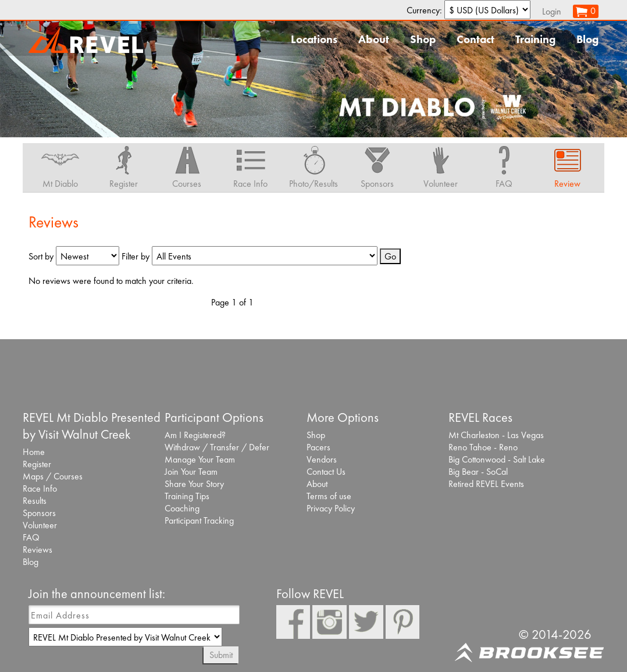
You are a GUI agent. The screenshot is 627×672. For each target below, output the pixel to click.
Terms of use (329, 496)
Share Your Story (194, 484)
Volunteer (40, 525)
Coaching (182, 508)
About (374, 39)
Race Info (40, 488)
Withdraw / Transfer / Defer (217, 447)
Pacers (318, 447)
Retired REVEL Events (486, 484)
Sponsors (39, 513)
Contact (475, 39)
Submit (221, 655)
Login (552, 11)
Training (535, 39)
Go (390, 256)
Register (37, 464)
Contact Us (326, 472)
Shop (423, 39)
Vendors (322, 459)
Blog (587, 39)
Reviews (38, 550)
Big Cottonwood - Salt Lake (497, 459)
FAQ (31, 537)
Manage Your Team (200, 459)
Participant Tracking (199, 520)
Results (35, 501)
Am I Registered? (195, 435)
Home (34, 452)
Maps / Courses (53, 476)
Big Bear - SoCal (478, 472)
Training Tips (187, 496)
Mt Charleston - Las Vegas (496, 435)
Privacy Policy (331, 508)
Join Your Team (191, 472)
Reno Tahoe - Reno (483, 447)
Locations (314, 39)
